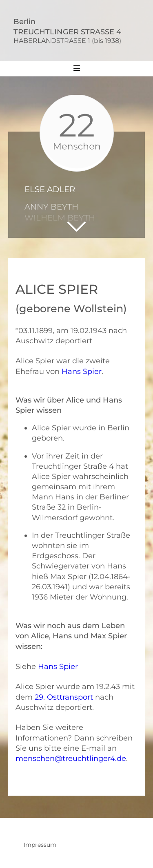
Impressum (40, 845)
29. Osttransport (64, 697)
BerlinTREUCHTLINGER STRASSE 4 (80, 31)
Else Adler (50, 189)
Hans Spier (82, 371)
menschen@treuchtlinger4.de (71, 758)
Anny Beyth (51, 207)
